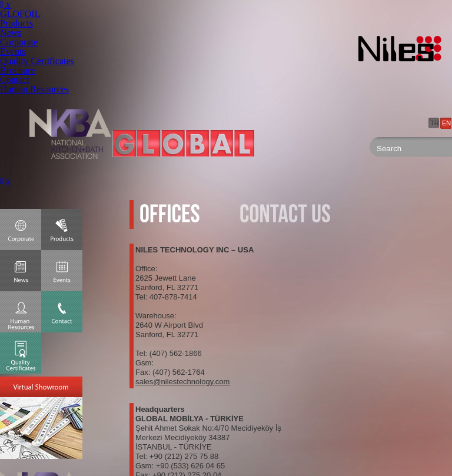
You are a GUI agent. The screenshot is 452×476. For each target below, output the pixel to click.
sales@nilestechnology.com (182, 382)
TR (435, 123)
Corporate (19, 42)
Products (16, 23)
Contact (15, 80)
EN (446, 123)
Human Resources (34, 89)
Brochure (18, 70)
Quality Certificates (37, 61)
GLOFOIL (20, 14)
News (11, 33)
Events (13, 51)
